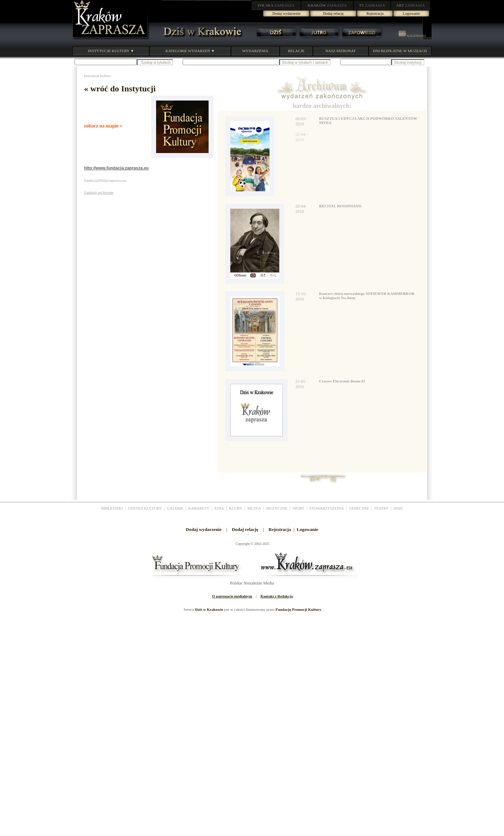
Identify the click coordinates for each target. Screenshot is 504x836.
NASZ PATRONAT (341, 51)
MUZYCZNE (277, 508)
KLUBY (236, 508)
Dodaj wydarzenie (286, 13)
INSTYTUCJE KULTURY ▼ (111, 51)
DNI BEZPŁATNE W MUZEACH (400, 51)
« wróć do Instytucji (120, 89)
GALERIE (175, 508)
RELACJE (296, 51)
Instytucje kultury (98, 76)
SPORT (299, 508)
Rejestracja (375, 13)
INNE (398, 508)
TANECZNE (359, 508)
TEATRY (381, 508)
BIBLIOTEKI (112, 508)
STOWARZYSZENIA (327, 508)
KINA (219, 508)
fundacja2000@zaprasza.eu (105, 180)
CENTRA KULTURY (145, 508)
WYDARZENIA (255, 51)
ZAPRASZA (276, 5)
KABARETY (199, 508)
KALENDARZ (412, 36)
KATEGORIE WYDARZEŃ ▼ (190, 51)
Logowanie (411, 13)
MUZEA (254, 508)
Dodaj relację (333, 13)
